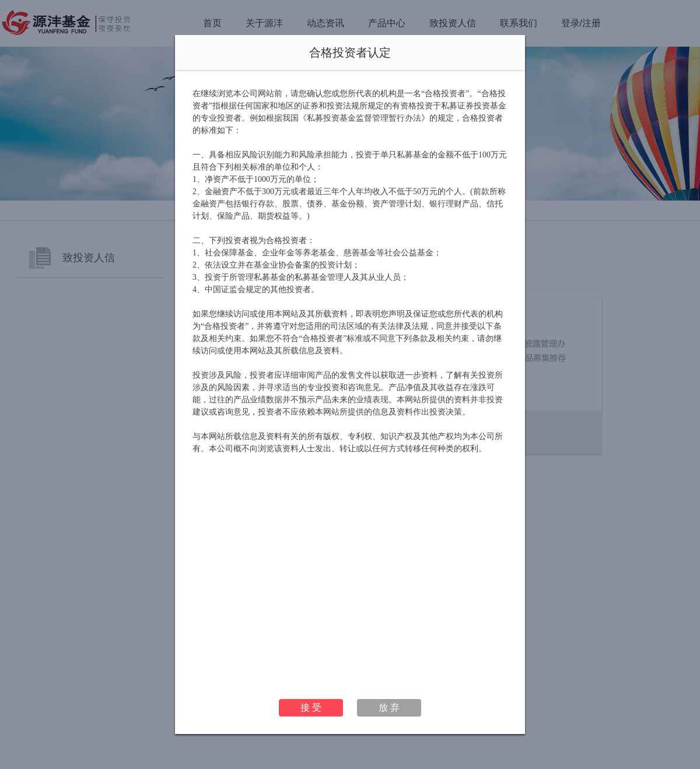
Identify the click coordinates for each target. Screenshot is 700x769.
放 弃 (389, 707)
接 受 (311, 707)
